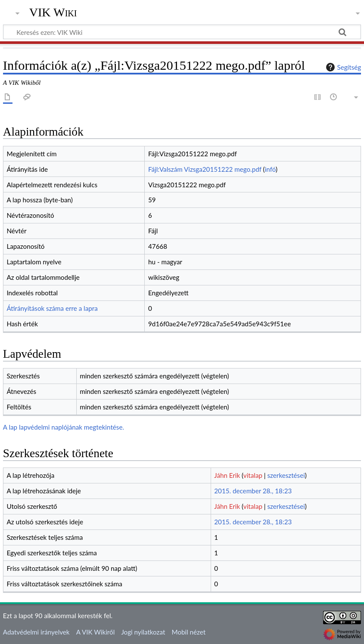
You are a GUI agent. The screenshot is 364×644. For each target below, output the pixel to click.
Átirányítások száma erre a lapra (52, 308)
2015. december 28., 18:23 (253, 491)
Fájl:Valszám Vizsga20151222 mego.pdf (205, 169)
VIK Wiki (53, 12)
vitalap (253, 475)
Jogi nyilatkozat (143, 632)
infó (270, 169)
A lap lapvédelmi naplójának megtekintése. (64, 427)
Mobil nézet (189, 632)
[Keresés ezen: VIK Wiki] (182, 32)
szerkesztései (286, 475)
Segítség (342, 67)
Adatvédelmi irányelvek (36, 632)
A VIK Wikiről (95, 632)
